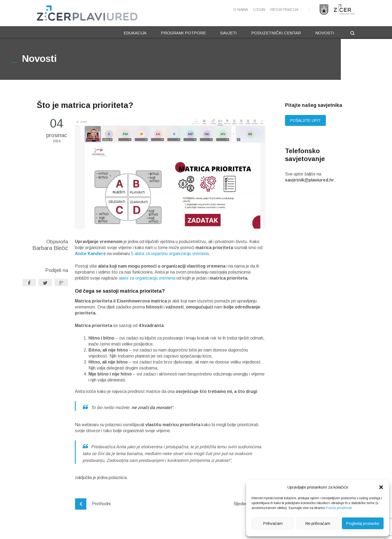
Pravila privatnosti (339, 508)
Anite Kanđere (90, 255)
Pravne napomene (130, 530)
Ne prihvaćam (318, 523)
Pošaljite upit (305, 122)
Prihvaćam (273, 523)
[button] (381, 487)
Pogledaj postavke (363, 523)
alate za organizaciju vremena (148, 279)
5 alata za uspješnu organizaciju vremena (170, 255)
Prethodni (93, 505)
